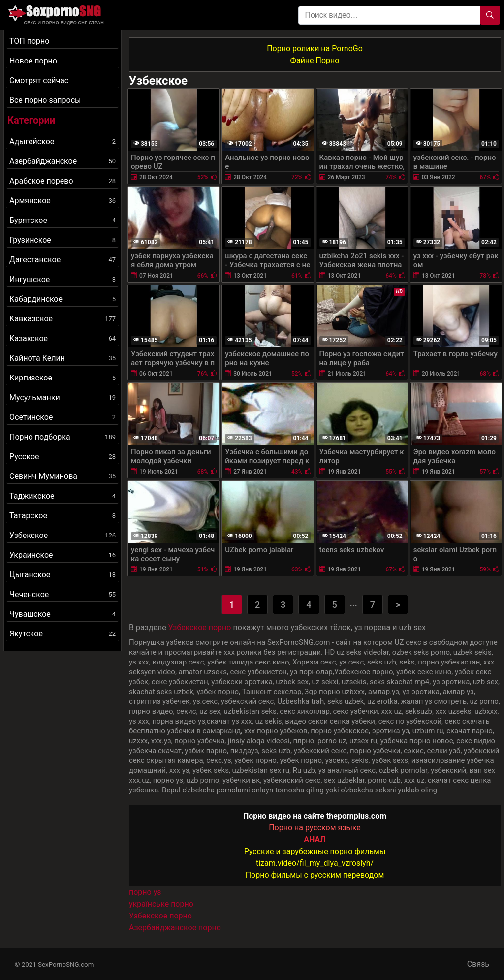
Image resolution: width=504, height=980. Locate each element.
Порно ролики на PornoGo (315, 48)
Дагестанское (63, 260)
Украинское (63, 555)
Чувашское (63, 614)
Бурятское (63, 220)
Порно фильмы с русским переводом (315, 875)
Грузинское (63, 240)
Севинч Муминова (63, 476)
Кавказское (63, 319)
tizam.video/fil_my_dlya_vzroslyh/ (315, 863)
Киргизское (63, 378)
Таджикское (63, 496)
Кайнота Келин (63, 358)
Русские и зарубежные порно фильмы (315, 851)
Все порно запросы (45, 100)
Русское (63, 457)
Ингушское (63, 279)
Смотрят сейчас (39, 80)
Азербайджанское (63, 161)
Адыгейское (63, 142)
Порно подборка (63, 437)
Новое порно (33, 61)
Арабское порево (63, 181)
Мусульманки (63, 397)
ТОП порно (29, 41)
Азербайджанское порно (175, 928)
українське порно (161, 904)
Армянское (63, 201)
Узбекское (63, 535)
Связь (478, 964)
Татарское (63, 516)
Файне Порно (315, 60)
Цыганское (63, 575)
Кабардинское (63, 299)
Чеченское (63, 594)
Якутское (63, 634)
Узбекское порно (200, 627)
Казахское (63, 338)
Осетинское (63, 417)
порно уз (145, 892)
